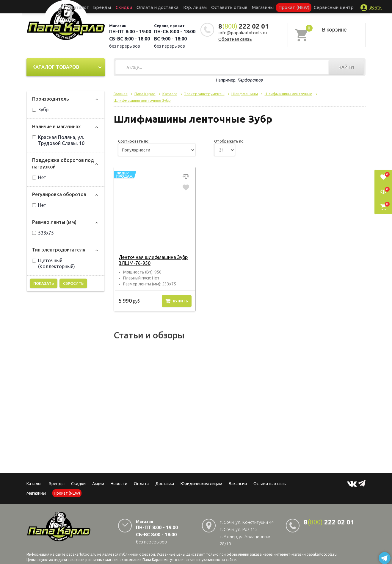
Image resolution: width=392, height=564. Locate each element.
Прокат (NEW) (280, 7)
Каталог (102, 7)
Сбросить (73, 283)
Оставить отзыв (227, 7)
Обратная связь (235, 39)
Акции (98, 484)
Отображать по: (229, 141)
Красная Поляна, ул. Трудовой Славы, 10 (58, 140)
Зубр (40, 110)
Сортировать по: (134, 141)
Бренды (120, 7)
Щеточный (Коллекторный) (54, 263)
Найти (346, 67)
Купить (177, 301)
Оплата (141, 484)
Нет (39, 177)
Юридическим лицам (201, 484)
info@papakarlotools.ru (243, 33)
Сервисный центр (313, 7)
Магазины (36, 493)
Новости (119, 484)
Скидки (78, 484)
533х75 (43, 233)
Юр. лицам (198, 7)
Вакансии (238, 484)
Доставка (165, 484)
